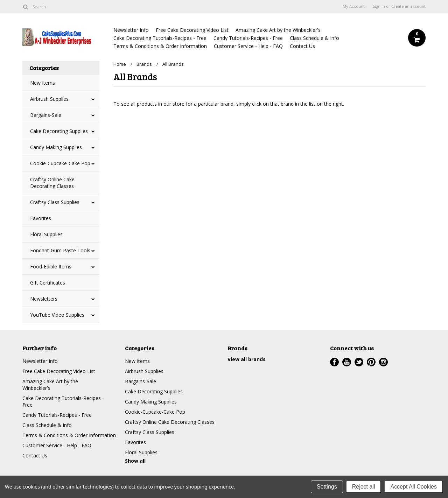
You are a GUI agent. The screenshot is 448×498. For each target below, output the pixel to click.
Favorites (41, 218)
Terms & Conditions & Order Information (160, 46)
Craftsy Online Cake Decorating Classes (52, 183)
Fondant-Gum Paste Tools (60, 250)
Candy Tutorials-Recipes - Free (248, 38)
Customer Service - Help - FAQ (248, 46)
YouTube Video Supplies (57, 315)
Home (120, 64)
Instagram (383, 362)
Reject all (364, 487)
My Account (354, 6)
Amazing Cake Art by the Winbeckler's (278, 30)
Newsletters (44, 299)
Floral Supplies (46, 234)
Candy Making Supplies (56, 147)
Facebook (334, 362)
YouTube (347, 362)
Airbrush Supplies (49, 99)
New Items (43, 83)
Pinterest (371, 362)
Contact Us (302, 46)
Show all (135, 461)
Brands (144, 64)
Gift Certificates (48, 283)
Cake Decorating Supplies (59, 131)
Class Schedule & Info (314, 38)
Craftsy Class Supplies (55, 202)
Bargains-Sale (46, 115)
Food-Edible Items (51, 266)
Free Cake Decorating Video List (192, 30)
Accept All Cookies (414, 487)
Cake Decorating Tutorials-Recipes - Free (160, 38)
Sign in (379, 6)
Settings (327, 487)
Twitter (359, 362)
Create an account (408, 6)
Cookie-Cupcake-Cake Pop (60, 163)
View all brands (247, 359)
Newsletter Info (131, 30)
